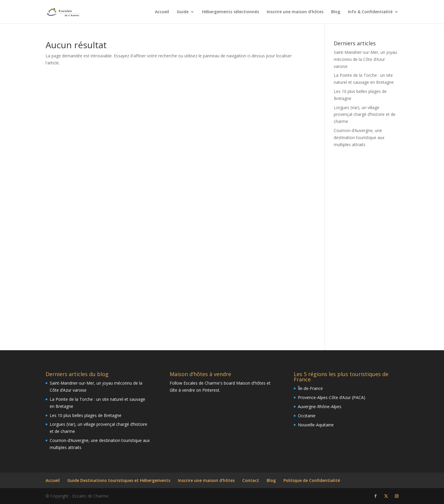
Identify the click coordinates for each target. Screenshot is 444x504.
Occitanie (307, 416)
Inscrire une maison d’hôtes (295, 12)
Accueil (162, 12)
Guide (183, 12)
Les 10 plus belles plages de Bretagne (86, 415)
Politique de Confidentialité (312, 480)
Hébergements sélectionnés (231, 12)
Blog (336, 12)
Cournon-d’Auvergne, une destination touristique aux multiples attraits (359, 137)
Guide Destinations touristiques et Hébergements (119, 480)
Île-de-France (310, 388)
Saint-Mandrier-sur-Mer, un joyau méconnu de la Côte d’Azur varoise (365, 59)
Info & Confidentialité (370, 12)
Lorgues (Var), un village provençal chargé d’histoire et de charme (365, 115)
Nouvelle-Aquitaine (316, 425)
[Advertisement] (366, 245)
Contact (251, 480)
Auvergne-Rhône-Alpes (320, 407)
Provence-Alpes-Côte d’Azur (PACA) (332, 397)
